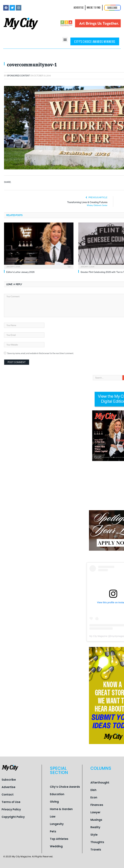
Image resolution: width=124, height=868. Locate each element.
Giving (54, 802)
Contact (8, 795)
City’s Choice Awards (65, 787)
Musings (96, 820)
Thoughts (97, 842)
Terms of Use (11, 802)
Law (53, 817)
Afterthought (100, 783)
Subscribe (9, 780)
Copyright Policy (13, 817)
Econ (94, 797)
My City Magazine (98, 636)
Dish (93, 790)
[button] (65, 40)
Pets (53, 831)
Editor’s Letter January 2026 (20, 272)
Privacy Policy (11, 809)
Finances (97, 805)
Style (94, 835)
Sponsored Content (18, 76)
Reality (95, 827)
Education (57, 794)
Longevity (57, 824)
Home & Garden (61, 809)
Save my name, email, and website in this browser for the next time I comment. (40, 353)
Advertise (8, 787)
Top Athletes (59, 839)
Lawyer (95, 812)
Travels (96, 850)
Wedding (56, 846)
